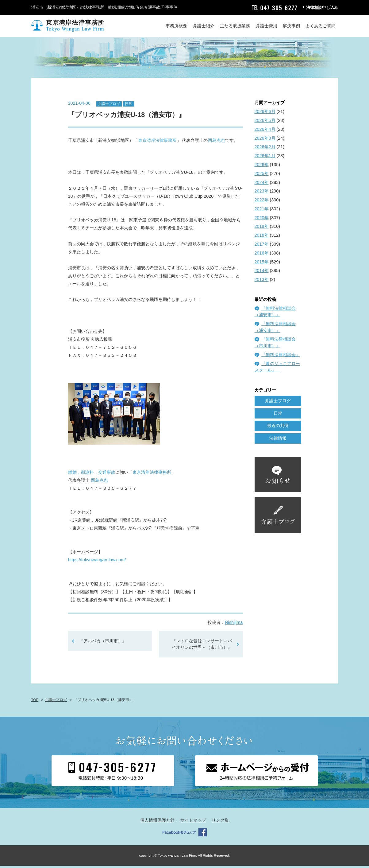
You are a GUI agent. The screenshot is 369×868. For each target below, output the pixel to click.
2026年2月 (265, 149)
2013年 (262, 282)
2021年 (262, 211)
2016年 (262, 255)
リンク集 (220, 822)
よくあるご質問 (321, 26)
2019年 (262, 228)
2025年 (262, 175)
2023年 (262, 193)
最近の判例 (278, 428)
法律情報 (278, 440)
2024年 (262, 184)
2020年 (262, 220)
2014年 (262, 273)
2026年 (262, 166)
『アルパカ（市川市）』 (103, 643)
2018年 (262, 237)
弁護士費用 (267, 26)
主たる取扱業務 (235, 26)
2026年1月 (265, 158)
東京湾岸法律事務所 (157, 142)
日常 (129, 106)
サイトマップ (193, 822)
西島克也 (217, 142)
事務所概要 (176, 26)
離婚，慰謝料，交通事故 (92, 474)
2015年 (262, 264)
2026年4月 (265, 131)
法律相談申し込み (322, 8)
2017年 (262, 246)
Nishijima (234, 624)
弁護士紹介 (204, 26)
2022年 (262, 202)
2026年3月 (265, 140)
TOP (35, 702)
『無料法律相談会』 (281, 356)
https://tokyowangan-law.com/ (97, 562)
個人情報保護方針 (157, 822)
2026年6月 (265, 114)
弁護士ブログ (109, 106)
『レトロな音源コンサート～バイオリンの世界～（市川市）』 (202, 646)
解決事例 (291, 26)
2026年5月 (265, 122)
